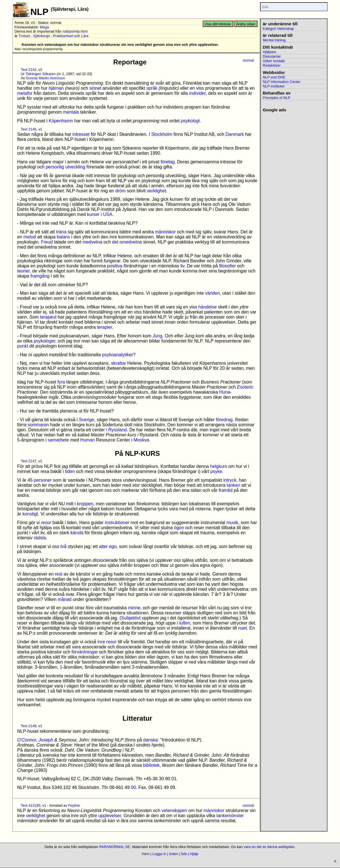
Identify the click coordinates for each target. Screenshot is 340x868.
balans (63, 237)
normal (248, 60)
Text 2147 (29, 461)
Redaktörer (271, 65)
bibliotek (151, 765)
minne (134, 608)
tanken (233, 485)
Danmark (235, 134)
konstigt (30, 514)
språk (152, 88)
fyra (61, 382)
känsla (77, 533)
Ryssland (118, 430)
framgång (40, 276)
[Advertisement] (294, 197)
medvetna (92, 242)
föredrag (224, 420)
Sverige (86, 420)
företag (168, 162)
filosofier (227, 266)
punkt (23, 346)
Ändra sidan (246, 24)
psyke (216, 471)
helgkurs (218, 466)
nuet (242, 628)
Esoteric (245, 387)
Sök (184, 854)
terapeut (48, 317)
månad (65, 599)
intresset (81, 134)
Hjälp (194, 854)
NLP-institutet (273, 86)
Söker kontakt (274, 61)
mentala (71, 112)
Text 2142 (29, 70)
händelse (208, 307)
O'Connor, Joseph (35, 740)
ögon (179, 528)
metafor (25, 93)
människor (165, 232)
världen (212, 293)
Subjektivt (131, 618)
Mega (44, 27)
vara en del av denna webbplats (269, 847)
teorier (23, 271)
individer (197, 93)
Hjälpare (269, 52)
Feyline (74, 805)
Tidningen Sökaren (41, 74)
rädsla (40, 538)
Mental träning (274, 40)
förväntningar (85, 652)
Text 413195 (31, 805)
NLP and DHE (274, 77)
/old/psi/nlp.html (75, 31)
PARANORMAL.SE (115, 847)
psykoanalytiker (117, 355)
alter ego (108, 546)
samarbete (58, 440)
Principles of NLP (276, 98)
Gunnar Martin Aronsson (45, 78)
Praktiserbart (63, 36)
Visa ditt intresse (218, 24)
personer (43, 480)
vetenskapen (174, 810)
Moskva (141, 440)
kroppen (85, 504)
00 (133, 787)
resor (46, 523)
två (63, 546)
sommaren (38, 425)
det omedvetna (127, 242)
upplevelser (110, 816)
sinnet (95, 88)
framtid (226, 490)
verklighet (156, 191)
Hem (146, 854)
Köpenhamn (61, 121)
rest (59, 574)
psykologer (45, 341)
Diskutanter (272, 56)
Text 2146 (29, 129)
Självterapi (42, 36)
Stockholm (162, 134)
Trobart (24, 36)
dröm (120, 191)
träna (61, 232)
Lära (85, 36)
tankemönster (230, 816)
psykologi (190, 121)
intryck (230, 480)
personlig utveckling (65, 167)
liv (182, 266)
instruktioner (117, 523)
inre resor (107, 642)
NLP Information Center (281, 82)
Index (174, 854)
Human (88, 440)
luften (184, 623)
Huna (225, 392)
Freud (47, 242)
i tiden (69, 471)
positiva (115, 266)
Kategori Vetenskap (278, 29)
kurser (93, 214)
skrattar (119, 363)
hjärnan (56, 88)
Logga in (159, 854)
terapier (104, 327)
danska (151, 740)
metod (30, 237)
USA (108, 214)
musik (232, 523)
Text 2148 (29, 726)
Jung (157, 336)
